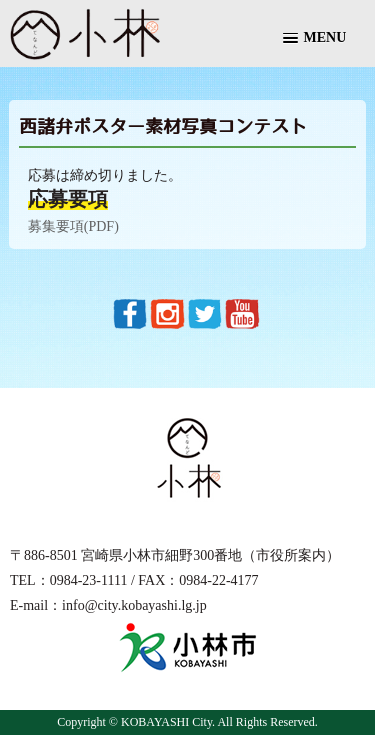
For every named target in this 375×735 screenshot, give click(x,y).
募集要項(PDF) (73, 226)
